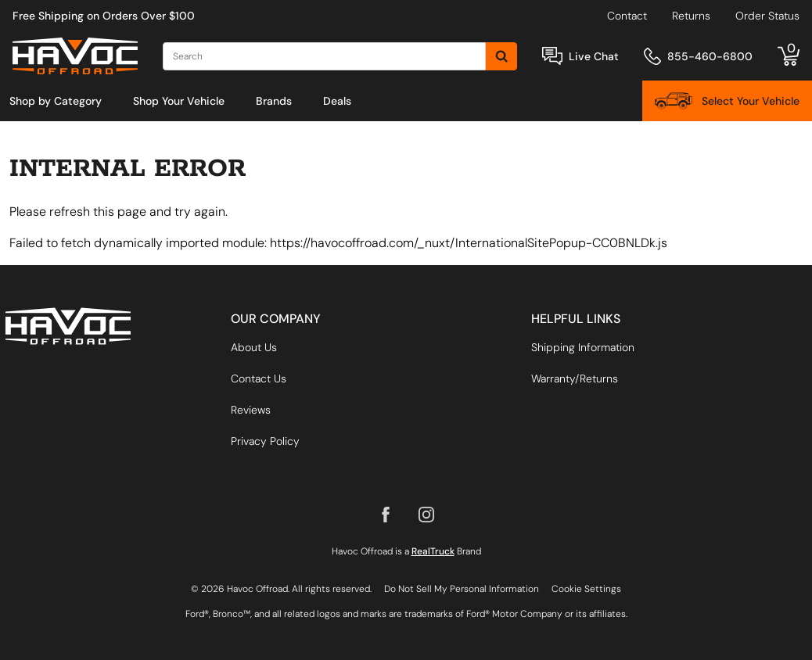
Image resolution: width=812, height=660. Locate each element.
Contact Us (259, 378)
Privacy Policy (265, 441)
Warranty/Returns (575, 378)
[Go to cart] (789, 56)
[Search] (324, 56)
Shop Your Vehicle (179, 101)
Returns (691, 16)
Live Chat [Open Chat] (594, 56)
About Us (254, 347)
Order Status (767, 16)
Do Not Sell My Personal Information (462, 589)
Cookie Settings (586, 589)
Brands (274, 101)
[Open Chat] (552, 56)
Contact (627, 16)
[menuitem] (56, 101)
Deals (337, 101)
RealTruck (433, 551)
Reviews (251, 410)
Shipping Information (583, 347)
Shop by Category (56, 101)
